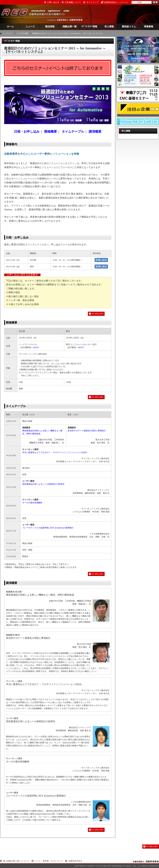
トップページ (8, 33)
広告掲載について (73, 2)
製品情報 (50, 27)
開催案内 (12, 144)
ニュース (30, 27)
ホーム (10, 27)
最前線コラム (129, 27)
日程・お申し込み (17, 238)
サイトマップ (92, 2)
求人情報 (109, 27)
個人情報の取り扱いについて (16, 861)
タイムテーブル (16, 406)
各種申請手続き (75, 861)
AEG (37, 14)
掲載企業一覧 (70, 27)
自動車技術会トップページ (116, 2)
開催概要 (12, 323)
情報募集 (149, 27)
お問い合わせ (53, 2)
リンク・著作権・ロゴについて (49, 861)
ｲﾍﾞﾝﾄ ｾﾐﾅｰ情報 (89, 27)
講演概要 (12, 583)
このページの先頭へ (151, 846)
